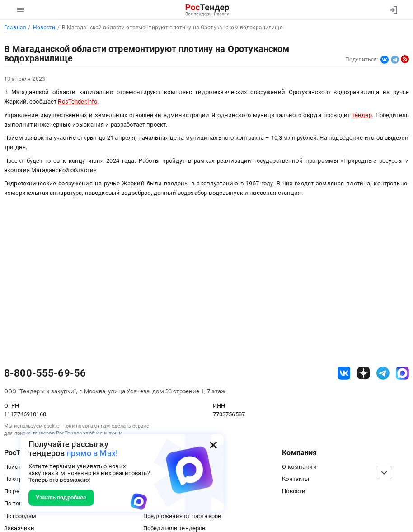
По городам (20, 516)
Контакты (296, 479)
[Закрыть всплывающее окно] (213, 445)
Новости (294, 491)
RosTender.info (77, 101)
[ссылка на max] (402, 373)
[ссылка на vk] (344, 373)
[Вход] (393, 10)
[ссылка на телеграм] (383, 373)
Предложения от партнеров (182, 516)
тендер (362, 115)
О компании (299, 467)
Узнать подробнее (61, 497)
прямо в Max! (92, 453)
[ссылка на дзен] (364, 373)
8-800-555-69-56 (45, 373)
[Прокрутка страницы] (384, 473)
